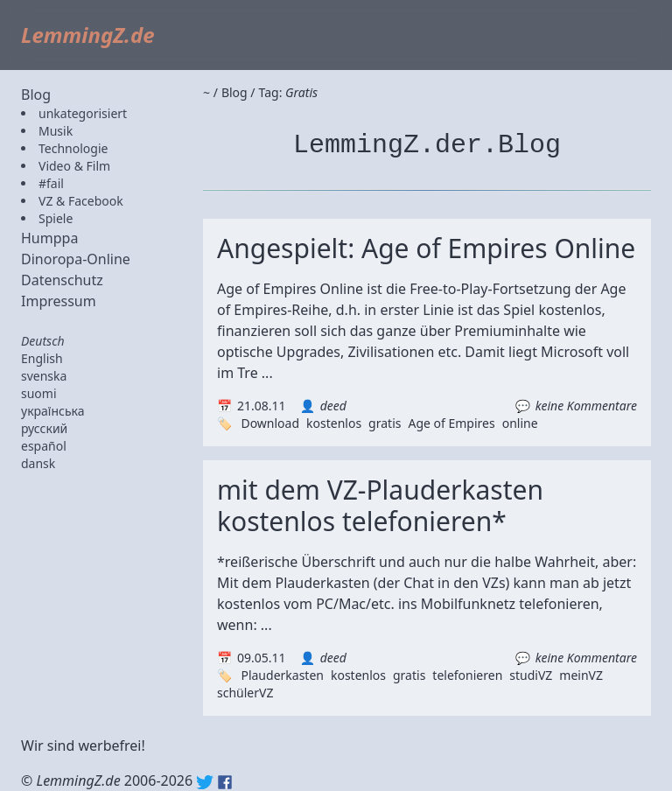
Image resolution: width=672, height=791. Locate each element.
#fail (51, 183)
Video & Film (74, 166)
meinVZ (581, 675)
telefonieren (467, 675)
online (520, 423)
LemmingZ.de (88, 35)
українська (53, 411)
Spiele (56, 218)
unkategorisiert (83, 113)
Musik (56, 131)
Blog (36, 94)
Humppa (49, 238)
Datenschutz (62, 280)
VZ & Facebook (81, 201)
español (44, 446)
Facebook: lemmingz (225, 782)
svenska (44, 376)
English (42, 358)
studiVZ (531, 675)
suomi (39, 393)
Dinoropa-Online (76, 259)
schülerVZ (245, 693)
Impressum (59, 301)
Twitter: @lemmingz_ (205, 782)
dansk (38, 463)
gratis (385, 423)
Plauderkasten (282, 675)
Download (270, 423)
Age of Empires (451, 423)
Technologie (73, 148)
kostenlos (334, 423)
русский (44, 428)
